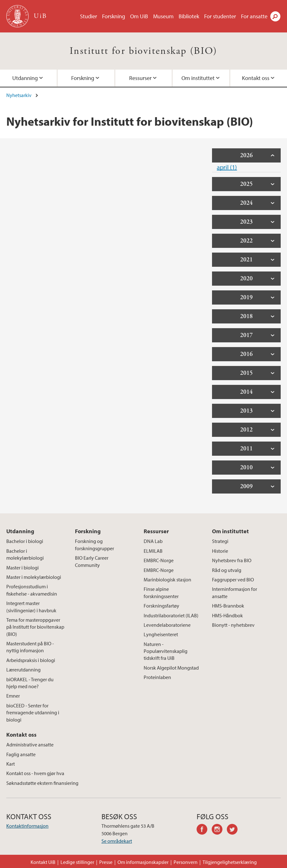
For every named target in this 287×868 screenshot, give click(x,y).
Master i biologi (23, 568)
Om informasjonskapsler (143, 862)
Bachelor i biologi (25, 541)
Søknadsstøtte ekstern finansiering (42, 783)
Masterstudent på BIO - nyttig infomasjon (30, 647)
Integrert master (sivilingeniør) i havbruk (31, 607)
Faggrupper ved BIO (233, 580)
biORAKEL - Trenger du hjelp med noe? (30, 683)
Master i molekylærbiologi (34, 577)
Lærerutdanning (23, 670)
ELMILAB (153, 551)
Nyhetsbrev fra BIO (232, 560)
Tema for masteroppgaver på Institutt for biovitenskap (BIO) (35, 627)
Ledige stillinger (77, 862)
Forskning (114, 16)
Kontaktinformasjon (27, 826)
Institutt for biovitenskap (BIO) (143, 51)
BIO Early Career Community (92, 561)
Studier (89, 16)
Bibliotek (189, 16)
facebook (204, 830)
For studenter (220, 16)
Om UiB (139, 16)
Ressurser (140, 78)
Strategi (220, 541)
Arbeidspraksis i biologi (31, 660)
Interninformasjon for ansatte (235, 592)
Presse (106, 862)
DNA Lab (153, 541)
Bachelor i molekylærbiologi (25, 554)
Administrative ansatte (30, 745)
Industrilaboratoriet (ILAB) (171, 615)
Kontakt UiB (43, 862)
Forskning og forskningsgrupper (95, 545)
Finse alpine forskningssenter (161, 592)
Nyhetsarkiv (19, 95)
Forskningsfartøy (161, 606)
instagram (219, 830)
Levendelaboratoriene (167, 625)
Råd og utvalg (227, 570)
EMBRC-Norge (159, 560)
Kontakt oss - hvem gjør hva (35, 773)
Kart (11, 764)
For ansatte (254, 16)
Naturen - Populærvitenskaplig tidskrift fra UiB (166, 651)
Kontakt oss (256, 78)
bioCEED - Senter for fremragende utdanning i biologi (33, 713)
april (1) (227, 167)
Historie (220, 551)
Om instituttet (198, 78)
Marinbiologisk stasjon (167, 580)
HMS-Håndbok (227, 615)
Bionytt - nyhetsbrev (233, 625)
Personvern (186, 862)
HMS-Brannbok (228, 606)
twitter (234, 830)
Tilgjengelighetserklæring (230, 862)
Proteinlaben (157, 677)
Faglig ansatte (21, 754)
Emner (13, 696)
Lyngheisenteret (161, 634)
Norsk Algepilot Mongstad (171, 668)
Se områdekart (117, 841)
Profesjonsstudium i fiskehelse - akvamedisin (32, 590)
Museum (163, 16)
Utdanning (25, 78)
